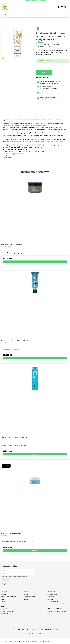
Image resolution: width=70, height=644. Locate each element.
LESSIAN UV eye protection (8, 611)
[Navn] (18, 570)
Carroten (3, 602)
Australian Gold (5, 594)
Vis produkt (35, 262)
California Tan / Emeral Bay (8, 597)
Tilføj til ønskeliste (42, 77)
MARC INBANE (4, 614)
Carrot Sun (4, 599)
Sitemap (50, 614)
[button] (64, 21)
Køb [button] (44, 73)
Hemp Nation (4, 609)
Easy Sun (3, 604)
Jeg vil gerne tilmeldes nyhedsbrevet (20, 576)
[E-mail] (18, 573)
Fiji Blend (3, 606)
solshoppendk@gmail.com (59, 604)
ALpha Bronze (5, 592)
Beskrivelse (4, 113)
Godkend (6, 580)
